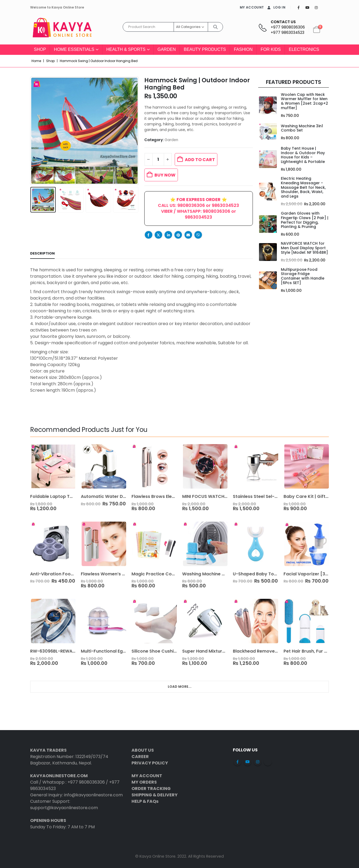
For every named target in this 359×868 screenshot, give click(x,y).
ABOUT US (143, 750)
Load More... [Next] (180, 687)
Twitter (158, 235)
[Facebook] (298, 7)
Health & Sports (126, 49)
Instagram (258, 762)
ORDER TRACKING (151, 789)
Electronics (304, 49)
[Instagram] (316, 7)
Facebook (149, 235)
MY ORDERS (144, 782)
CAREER (140, 757)
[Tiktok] (325, 7)
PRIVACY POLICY (150, 763)
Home (36, 61)
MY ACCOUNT (252, 7)
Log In (276, 7)
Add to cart (200, 160)
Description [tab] (42, 253)
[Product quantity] (158, 159)
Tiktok (268, 762)
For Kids (271, 49)
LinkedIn (168, 235)
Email (188, 235)
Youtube (248, 762)
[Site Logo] (62, 30)
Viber (198, 235)
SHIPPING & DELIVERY (155, 795)
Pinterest (178, 235)
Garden (167, 49)
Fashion (243, 49)
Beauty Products (205, 49)
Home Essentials (74, 49)
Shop (40, 49)
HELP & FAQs (145, 801)
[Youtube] (307, 7)
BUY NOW (165, 175)
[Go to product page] (268, 105)
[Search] (216, 27)
